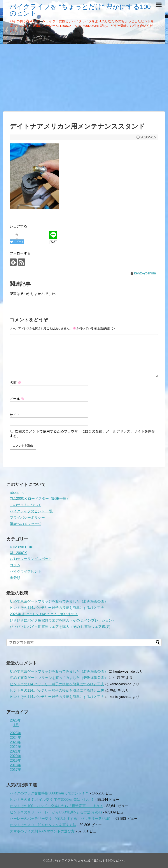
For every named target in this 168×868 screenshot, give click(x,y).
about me (17, 493)
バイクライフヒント (26, 571)
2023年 (16, 742)
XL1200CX (18, 553)
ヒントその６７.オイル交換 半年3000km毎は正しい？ (52, 800)
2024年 (16, 738)
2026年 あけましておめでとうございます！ (44, 614)
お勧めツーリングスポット (31, 559)
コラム (15, 565)
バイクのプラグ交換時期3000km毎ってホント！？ (49, 793)
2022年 (16, 747)
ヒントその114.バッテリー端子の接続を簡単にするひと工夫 (57, 608)
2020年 (16, 756)
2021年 (16, 751)
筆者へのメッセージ (26, 524)
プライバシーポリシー (27, 518)
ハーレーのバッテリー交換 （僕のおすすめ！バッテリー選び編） (61, 819)
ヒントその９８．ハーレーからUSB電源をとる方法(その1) (56, 812)
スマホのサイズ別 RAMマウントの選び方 (42, 831)
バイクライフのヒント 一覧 (31, 511)
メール (17, 399)
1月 (16, 725)
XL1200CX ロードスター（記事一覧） (40, 499)
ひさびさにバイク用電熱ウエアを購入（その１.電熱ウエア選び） (61, 627)
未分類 (15, 578)
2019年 (16, 760)
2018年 (16, 765)
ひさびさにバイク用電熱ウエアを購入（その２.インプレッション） (63, 620)
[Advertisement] (84, 77)
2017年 (16, 770)
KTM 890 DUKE (22, 547)
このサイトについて (26, 505)
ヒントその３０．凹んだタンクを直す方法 (43, 825)
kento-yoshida (145, 273)
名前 (15, 383)
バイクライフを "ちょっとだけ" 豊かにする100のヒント (80, 10)
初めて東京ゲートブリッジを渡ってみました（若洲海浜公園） (59, 601)
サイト (15, 415)
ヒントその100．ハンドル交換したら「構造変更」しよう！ (57, 806)
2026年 (16, 720)
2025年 (16, 733)
